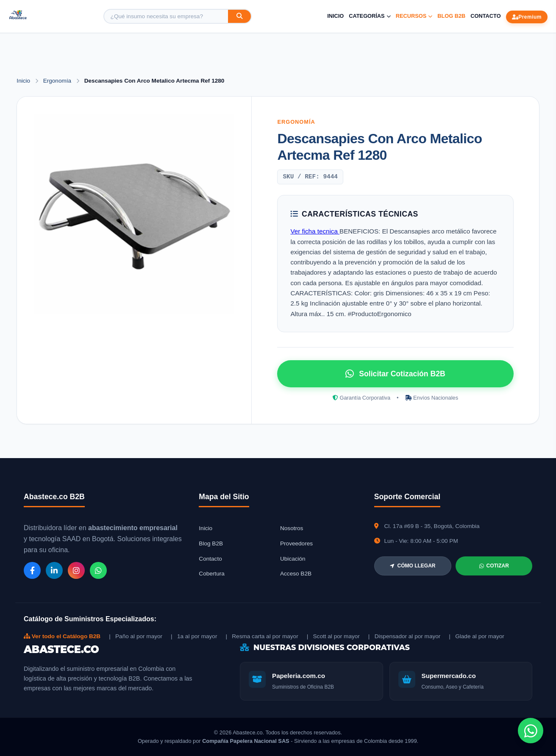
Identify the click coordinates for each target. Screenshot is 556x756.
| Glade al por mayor (476, 636)
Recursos (414, 16)
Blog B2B (451, 16)
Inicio (335, 16)
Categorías (370, 16)
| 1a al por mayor (194, 636)
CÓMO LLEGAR (413, 566)
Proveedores (296, 543)
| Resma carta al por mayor (262, 636)
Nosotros (292, 528)
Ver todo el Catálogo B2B (62, 636)
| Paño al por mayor (136, 636)
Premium (527, 17)
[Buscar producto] (166, 16)
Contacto (485, 16)
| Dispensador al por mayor (404, 636)
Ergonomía (58, 81)
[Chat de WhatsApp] (531, 731)
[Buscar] (239, 16)
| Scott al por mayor (333, 636)
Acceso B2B (296, 574)
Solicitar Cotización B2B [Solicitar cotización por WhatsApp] (395, 374)
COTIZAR (494, 566)
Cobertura (211, 574)
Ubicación (293, 559)
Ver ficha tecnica (315, 231)
